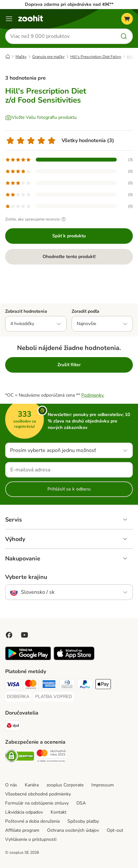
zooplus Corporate (65, 785)
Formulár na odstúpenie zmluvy (37, 803)
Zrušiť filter (69, 365)
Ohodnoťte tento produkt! (69, 257)
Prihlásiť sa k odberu (69, 489)
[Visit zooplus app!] (28, 659)
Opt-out (115, 830)
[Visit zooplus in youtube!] (25, 635)
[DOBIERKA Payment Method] (18, 697)
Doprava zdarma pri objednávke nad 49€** (69, 4)
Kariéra (32, 785)
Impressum (103, 785)
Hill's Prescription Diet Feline (96, 57)
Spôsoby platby (83, 821)
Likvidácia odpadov (24, 812)
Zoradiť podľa (85, 311)
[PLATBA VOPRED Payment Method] (54, 697)
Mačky (21, 57)
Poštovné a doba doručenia (32, 821)
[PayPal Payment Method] (85, 685)
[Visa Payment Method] (13, 685)
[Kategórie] (9, 19)
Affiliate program (22, 830)
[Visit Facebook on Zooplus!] (9, 635)
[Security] (20, 757)
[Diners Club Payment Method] (67, 685)
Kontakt (59, 812)
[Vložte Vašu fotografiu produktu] (41, 118)
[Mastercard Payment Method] (31, 685)
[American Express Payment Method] (49, 685)
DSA (81, 803)
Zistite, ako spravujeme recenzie (36, 219)
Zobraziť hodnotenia (26, 311)
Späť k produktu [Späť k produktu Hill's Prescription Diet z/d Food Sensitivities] (69, 236)
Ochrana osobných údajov (73, 830)
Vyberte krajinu (26, 577)
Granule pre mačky (48, 57)
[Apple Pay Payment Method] (103, 685)
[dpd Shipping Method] (13, 727)
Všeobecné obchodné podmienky (38, 794)
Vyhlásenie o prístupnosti (31, 839)
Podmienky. (93, 395)
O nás (11, 785)
